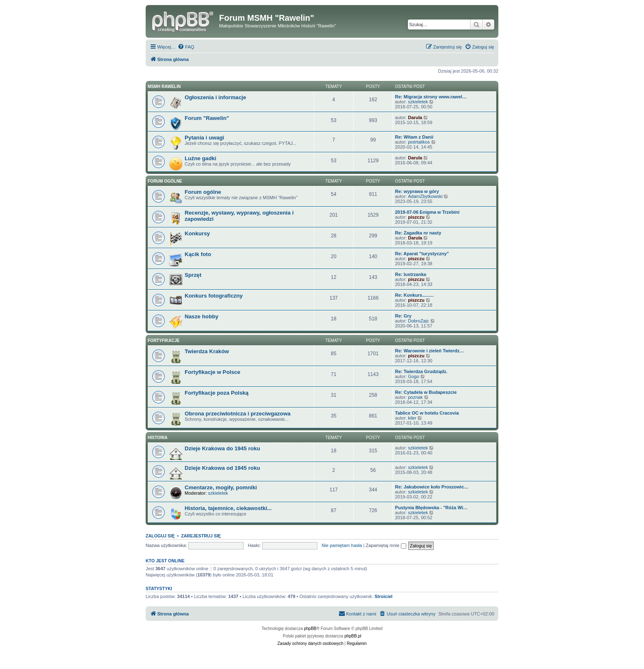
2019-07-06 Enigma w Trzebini (427, 212)
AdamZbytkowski (425, 196)
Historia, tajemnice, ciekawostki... (228, 508)
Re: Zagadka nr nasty (418, 233)
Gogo (413, 376)
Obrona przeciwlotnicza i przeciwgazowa (238, 414)
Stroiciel (384, 596)
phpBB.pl (353, 636)
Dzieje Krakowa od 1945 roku (222, 468)
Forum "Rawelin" (207, 118)
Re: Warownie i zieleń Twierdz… (429, 351)
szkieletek (418, 102)
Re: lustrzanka (411, 274)
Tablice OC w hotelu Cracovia (427, 413)
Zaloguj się (160, 536)
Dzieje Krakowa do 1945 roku (222, 448)
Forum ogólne (165, 181)
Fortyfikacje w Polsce (212, 372)
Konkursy (197, 233)
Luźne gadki (200, 158)
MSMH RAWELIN (164, 87)
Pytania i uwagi (204, 138)
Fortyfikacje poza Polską (217, 393)
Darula (415, 117)
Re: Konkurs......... (414, 295)
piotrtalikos (419, 142)
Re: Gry (403, 316)
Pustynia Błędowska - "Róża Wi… (431, 508)
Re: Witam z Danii (414, 137)
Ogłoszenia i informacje (215, 97)
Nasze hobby (201, 316)
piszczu (416, 217)
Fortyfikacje (164, 341)
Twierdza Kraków (207, 351)
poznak (415, 397)
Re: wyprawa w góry (417, 191)
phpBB (310, 629)
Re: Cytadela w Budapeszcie (426, 392)
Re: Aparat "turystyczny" (422, 254)
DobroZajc (418, 321)
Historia (158, 438)
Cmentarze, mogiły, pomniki (221, 487)
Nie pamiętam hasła (342, 545)
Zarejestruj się (201, 536)
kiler (412, 418)
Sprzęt (193, 275)
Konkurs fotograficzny (214, 296)
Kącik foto (198, 254)
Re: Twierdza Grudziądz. (421, 371)
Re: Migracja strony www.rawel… (431, 97)
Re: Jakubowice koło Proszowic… (432, 487)
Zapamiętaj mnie (386, 545)
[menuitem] (186, 47)
